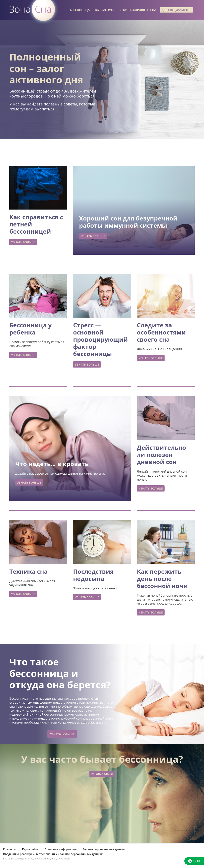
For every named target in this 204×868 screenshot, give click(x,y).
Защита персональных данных (104, 849)
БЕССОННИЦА (80, 10)
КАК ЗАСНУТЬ (105, 10)
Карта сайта (30, 849)
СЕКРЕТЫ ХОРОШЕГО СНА (138, 10)
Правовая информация (60, 849)
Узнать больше (62, 734)
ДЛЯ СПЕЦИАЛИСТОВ (176, 10)
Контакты (10, 849)
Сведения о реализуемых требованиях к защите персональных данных (53, 854)
